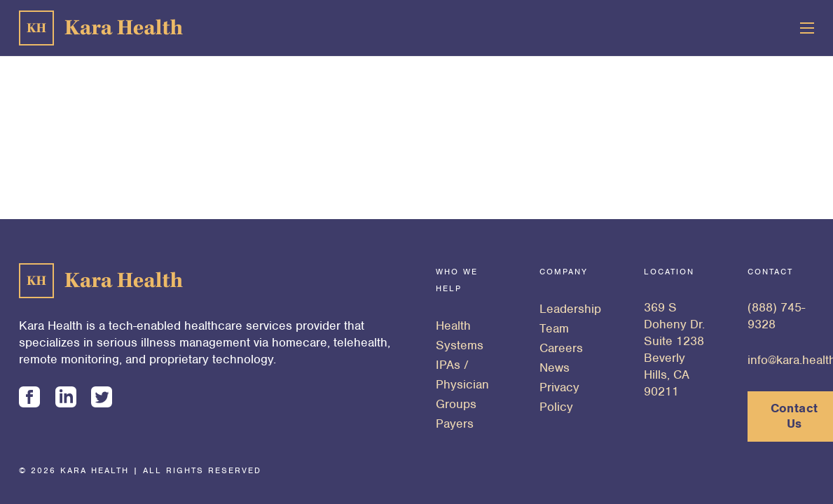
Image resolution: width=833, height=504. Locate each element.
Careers (561, 348)
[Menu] (807, 28)
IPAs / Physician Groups (462, 384)
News (555, 367)
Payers (455, 423)
